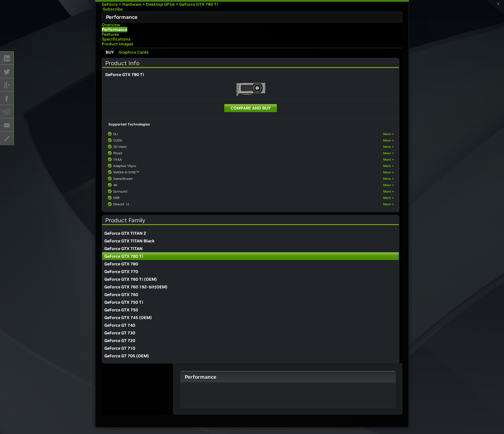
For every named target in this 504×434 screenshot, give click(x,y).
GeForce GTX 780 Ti (199, 4)
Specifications (116, 39)
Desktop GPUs (160, 4)
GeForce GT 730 (120, 333)
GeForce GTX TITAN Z (125, 233)
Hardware (132, 4)
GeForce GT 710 (120, 348)
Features (110, 34)
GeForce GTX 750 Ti (124, 302)
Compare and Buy (251, 108)
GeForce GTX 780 (121, 264)
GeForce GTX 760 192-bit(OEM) (136, 287)
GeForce (110, 4)
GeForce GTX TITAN (123, 249)
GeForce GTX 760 (121, 295)
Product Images (118, 44)
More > (389, 134)
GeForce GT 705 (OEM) (127, 356)
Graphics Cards (134, 52)
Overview (111, 25)
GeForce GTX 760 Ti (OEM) (131, 279)
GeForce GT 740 (120, 325)
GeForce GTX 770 (121, 272)
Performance (115, 30)
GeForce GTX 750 (121, 310)
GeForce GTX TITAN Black (130, 241)
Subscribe (112, 9)
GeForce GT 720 (120, 341)
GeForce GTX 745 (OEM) (128, 318)
